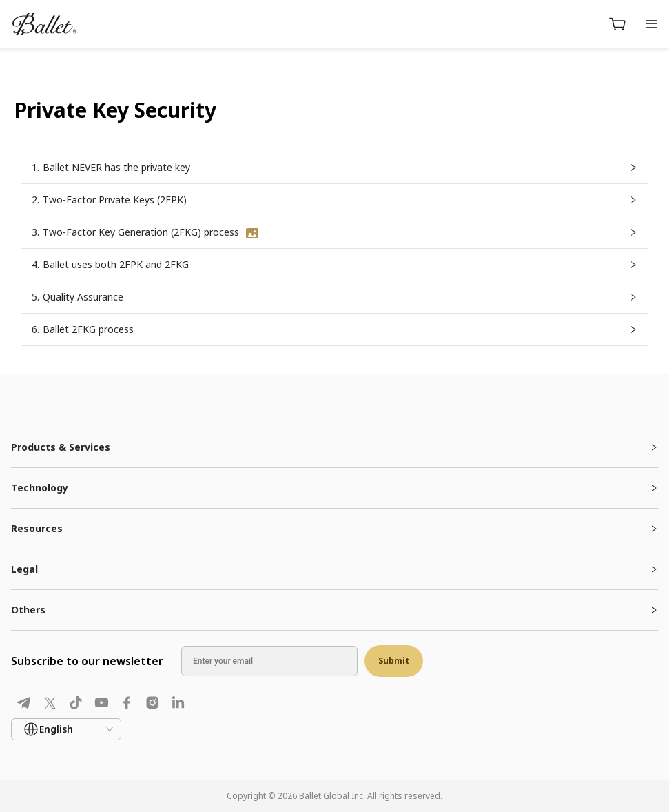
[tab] (334, 447)
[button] (334, 168)
